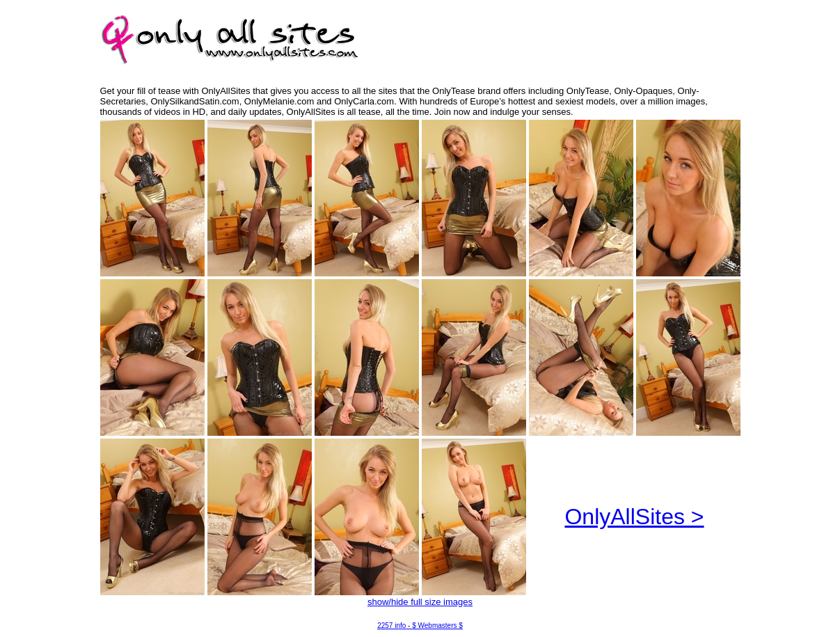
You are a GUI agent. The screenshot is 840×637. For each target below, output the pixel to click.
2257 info (391, 626)
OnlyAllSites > (634, 517)
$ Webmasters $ (437, 626)
